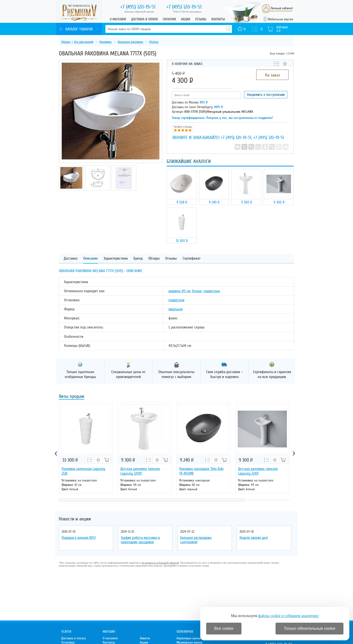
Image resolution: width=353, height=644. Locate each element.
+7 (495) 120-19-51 (236, 138)
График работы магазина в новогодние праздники (140, 540)
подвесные (212, 291)
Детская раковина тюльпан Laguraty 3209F (140, 471)
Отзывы (201, 19)
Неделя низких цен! (254, 538)
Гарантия (169, 19)
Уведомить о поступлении (266, 95)
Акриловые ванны (189, 638)
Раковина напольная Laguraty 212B (83, 471)
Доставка (71, 259)
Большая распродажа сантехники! (196, 540)
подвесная (176, 300)
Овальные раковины (130, 42)
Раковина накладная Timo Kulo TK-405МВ (201, 471)
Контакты (218, 19)
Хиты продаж (72, 397)
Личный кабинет (282, 8)
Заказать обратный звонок (139, 12)
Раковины (105, 42)
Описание (90, 259)
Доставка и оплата (145, 19)
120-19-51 (138, 7)
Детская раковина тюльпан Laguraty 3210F (258, 471)
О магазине (118, 19)
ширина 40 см (179, 291)
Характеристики (116, 259)
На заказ (272, 75)
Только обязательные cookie (309, 628)
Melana (66, 42)
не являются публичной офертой (160, 563)
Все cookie (224, 628)
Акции (186, 19)
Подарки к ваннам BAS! (79, 538)
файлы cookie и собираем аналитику (288, 616)
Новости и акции (75, 519)
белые (197, 291)
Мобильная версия (280, 19)
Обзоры (154, 259)
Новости (145, 638)
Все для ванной (84, 42)
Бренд (138, 259)
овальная (176, 309)
